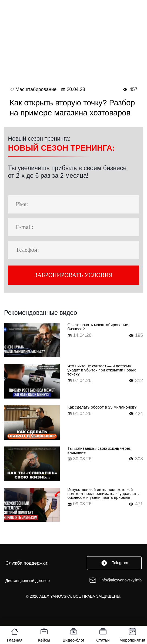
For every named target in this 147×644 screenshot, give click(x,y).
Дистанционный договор (28, 591)
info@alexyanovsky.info (115, 591)
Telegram (114, 574)
